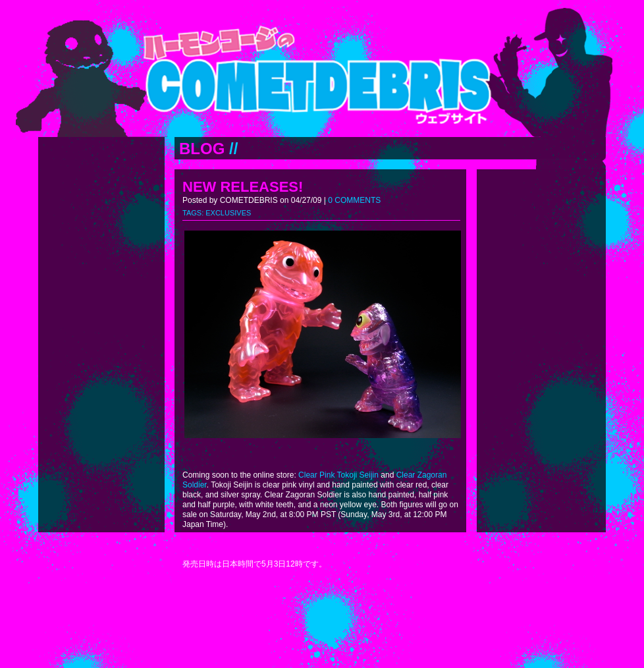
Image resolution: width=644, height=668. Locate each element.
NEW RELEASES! (243, 187)
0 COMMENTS (354, 200)
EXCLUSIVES (228, 213)
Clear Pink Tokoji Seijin (338, 475)
